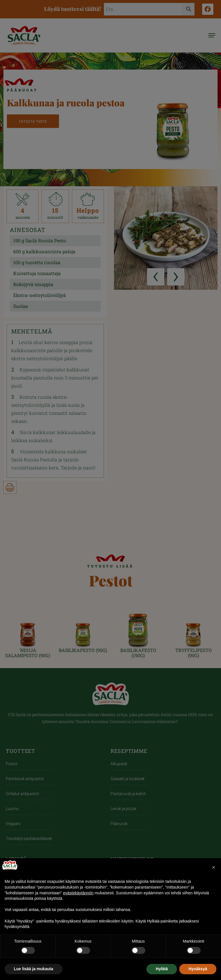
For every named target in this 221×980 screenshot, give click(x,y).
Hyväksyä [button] (198, 969)
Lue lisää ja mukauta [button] (34, 969)
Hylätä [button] (162, 969)
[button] (214, 867)
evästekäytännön (78, 893)
